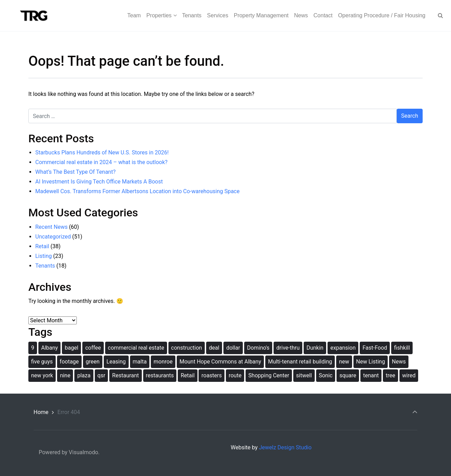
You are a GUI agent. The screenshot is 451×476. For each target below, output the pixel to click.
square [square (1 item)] (348, 375)
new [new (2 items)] (344, 362)
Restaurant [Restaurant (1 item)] (125, 375)
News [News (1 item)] (399, 362)
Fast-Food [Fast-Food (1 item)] (375, 348)
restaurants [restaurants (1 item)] (160, 375)
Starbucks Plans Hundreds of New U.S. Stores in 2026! (102, 152)
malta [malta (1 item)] (140, 362)
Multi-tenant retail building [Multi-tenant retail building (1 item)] (300, 362)
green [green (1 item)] (93, 362)
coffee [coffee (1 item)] (93, 348)
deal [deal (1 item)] (214, 348)
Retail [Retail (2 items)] (187, 375)
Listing (44, 256)
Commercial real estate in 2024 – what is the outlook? (101, 162)
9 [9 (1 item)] (33, 348)
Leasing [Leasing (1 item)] (116, 362)
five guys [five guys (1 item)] (42, 362)
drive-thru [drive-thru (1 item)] (288, 348)
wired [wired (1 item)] (409, 375)
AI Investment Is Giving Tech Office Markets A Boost (99, 182)
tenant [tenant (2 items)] (371, 375)
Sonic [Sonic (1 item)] (326, 375)
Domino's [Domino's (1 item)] (258, 348)
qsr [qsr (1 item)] (102, 375)
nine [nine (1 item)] (65, 375)
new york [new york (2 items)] (42, 375)
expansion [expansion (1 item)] (343, 348)
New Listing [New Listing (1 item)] (371, 362)
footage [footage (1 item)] (69, 362)
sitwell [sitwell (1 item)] (304, 375)
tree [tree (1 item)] (390, 375)
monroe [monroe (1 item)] (163, 362)
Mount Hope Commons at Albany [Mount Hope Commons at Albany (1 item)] (220, 362)
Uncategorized (53, 237)
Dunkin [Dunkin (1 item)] (315, 348)
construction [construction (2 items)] (187, 348)
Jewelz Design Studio (285, 447)
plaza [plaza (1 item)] (84, 375)
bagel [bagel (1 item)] (71, 348)
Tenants (45, 266)
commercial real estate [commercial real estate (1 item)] (136, 348)
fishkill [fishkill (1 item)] (402, 348)
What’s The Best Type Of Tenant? (75, 172)
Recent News (51, 227)
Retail (42, 246)
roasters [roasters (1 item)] (211, 375)
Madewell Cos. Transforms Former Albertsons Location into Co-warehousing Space (137, 191)
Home (41, 412)
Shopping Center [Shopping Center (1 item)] (269, 375)
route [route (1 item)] (235, 375)
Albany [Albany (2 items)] (49, 348)
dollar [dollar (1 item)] (233, 348)
